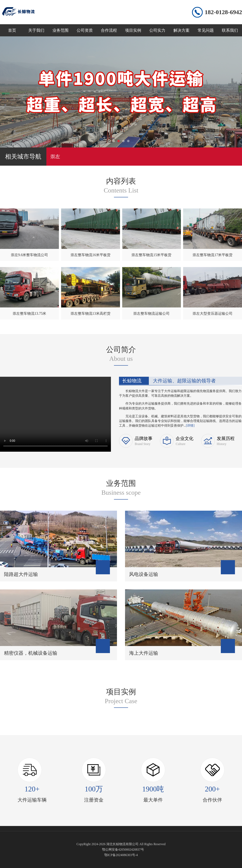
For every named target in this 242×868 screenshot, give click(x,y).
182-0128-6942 (223, 12)
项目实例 (133, 30)
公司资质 (85, 30)
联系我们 (230, 30)
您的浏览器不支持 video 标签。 (55, 414)
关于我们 (36, 30)
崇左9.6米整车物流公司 (30, 255)
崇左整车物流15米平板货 (151, 255)
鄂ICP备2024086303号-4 (121, 855)
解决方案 (181, 30)
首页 (12, 30)
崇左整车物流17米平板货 (213, 255)
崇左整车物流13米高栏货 (91, 314)
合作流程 (109, 30)
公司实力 (157, 30)
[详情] (190, 426)
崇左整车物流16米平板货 (91, 255)
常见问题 (206, 30)
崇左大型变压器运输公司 (213, 314)
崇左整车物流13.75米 (30, 314)
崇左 (55, 157)
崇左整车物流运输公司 (151, 314)
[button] (114, 141)
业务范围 (60, 30)
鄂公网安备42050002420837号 (123, 850)
